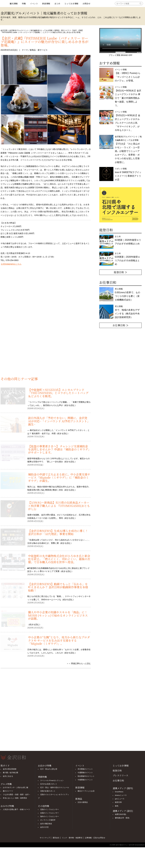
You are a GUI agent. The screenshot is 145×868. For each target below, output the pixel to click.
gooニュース (120, 799)
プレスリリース (120, 775)
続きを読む (70, 405)
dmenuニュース (121, 795)
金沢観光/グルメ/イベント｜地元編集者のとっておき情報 (31, 30)
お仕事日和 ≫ (121, 325)
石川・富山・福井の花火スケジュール (55, 787)
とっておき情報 (71, 4)
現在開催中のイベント (86, 776)
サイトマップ (45, 838)
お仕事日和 (118, 781)
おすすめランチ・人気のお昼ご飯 (16, 787)
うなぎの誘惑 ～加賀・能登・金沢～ (17, 795)
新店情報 (46, 4)
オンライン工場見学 (48, 820)
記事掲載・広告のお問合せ (95, 838)
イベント (34, 4)
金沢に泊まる (8, 776)
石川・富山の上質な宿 (49, 769)
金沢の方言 (44, 827)
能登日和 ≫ (121, 272)
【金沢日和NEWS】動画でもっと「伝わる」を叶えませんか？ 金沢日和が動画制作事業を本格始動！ (58, 587)
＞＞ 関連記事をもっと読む (79, 663)
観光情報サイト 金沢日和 (4, 4)
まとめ (57, 4)
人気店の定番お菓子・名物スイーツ (16, 809)
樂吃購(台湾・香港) (122, 818)
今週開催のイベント (85, 773)
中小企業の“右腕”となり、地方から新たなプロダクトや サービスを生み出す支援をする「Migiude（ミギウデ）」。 (59, 640)
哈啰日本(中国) (121, 814)
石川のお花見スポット (49, 784)
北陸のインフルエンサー (50, 809)
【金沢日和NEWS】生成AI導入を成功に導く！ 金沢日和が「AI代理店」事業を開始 (58, 532)
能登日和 (117, 771)
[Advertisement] (46, 353)
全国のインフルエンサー (50, 813)
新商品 (79, 799)
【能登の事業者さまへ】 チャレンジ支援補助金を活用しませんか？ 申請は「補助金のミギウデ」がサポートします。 (59, 449)
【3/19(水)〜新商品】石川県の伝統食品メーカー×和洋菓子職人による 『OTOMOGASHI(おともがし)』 (59, 506)
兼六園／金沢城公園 (10, 773)
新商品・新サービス (62, 30)
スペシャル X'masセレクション (52, 780)
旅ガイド (5, 766)
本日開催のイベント (85, 769)
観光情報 (14, 4)
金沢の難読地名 (46, 824)
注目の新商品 (83, 802)
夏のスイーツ (8, 791)
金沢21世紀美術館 (10, 769)
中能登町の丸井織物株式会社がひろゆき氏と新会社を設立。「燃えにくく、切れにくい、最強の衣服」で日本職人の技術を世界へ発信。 (59, 559)
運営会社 (56, 838)
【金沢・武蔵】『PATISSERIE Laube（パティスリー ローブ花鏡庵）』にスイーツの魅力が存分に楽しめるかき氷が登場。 (45, 42)
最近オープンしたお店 (86, 791)
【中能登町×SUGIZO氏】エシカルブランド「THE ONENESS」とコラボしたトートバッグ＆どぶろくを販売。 (58, 393)
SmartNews (119, 792)
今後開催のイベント (85, 780)
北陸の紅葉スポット (48, 791)
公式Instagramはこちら (11, 264)
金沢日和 (4, 30)
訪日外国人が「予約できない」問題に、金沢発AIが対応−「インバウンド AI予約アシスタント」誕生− (59, 421)
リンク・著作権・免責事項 (72, 838)
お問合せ (86, 4)
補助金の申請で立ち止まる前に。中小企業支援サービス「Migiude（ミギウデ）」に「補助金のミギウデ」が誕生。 (59, 477)
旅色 (117, 806)
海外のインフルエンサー (50, 816)
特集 (24, 4)
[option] (120, 205)
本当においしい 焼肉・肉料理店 (15, 798)
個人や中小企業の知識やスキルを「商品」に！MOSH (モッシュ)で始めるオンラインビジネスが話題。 (58, 615)
